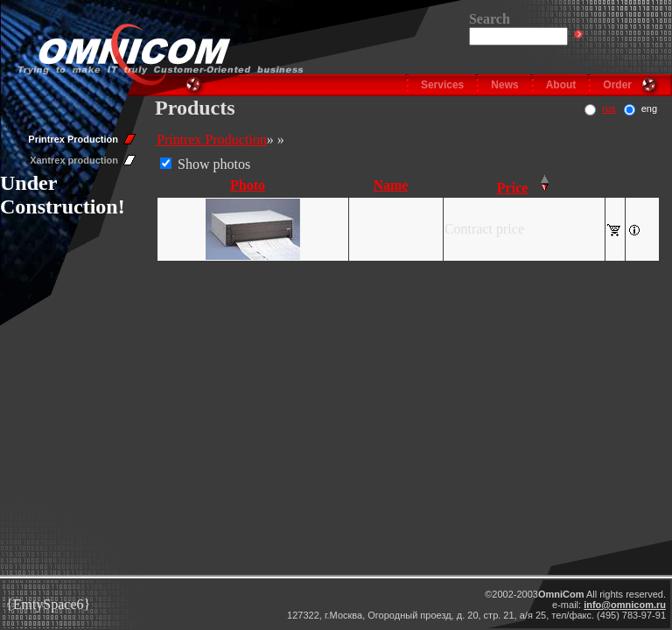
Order (617, 85)
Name (390, 185)
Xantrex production (74, 160)
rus (609, 108)
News (504, 85)
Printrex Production (73, 139)
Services (442, 85)
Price (513, 188)
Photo (248, 185)
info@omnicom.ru (625, 605)
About (561, 85)
